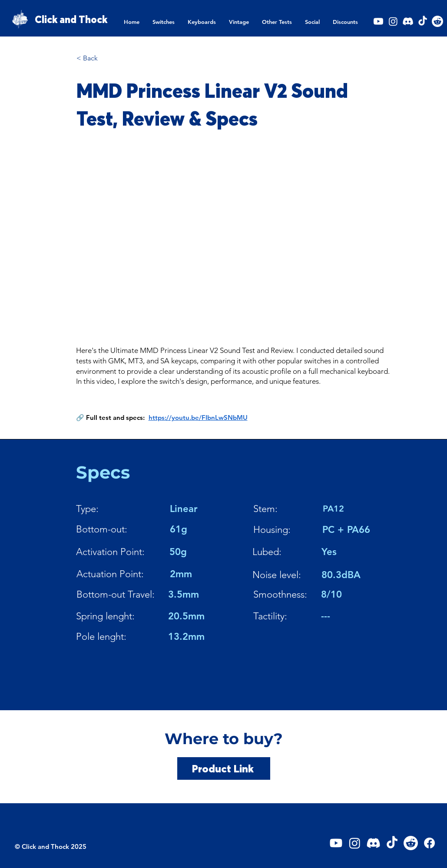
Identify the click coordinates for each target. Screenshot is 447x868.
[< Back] (105, 58)
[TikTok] (423, 21)
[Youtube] (378, 21)
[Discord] (408, 21)
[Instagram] (393, 21)
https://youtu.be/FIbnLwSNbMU (198, 417)
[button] (164, 22)
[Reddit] (437, 21)
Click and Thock (71, 20)
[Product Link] (224, 768)
